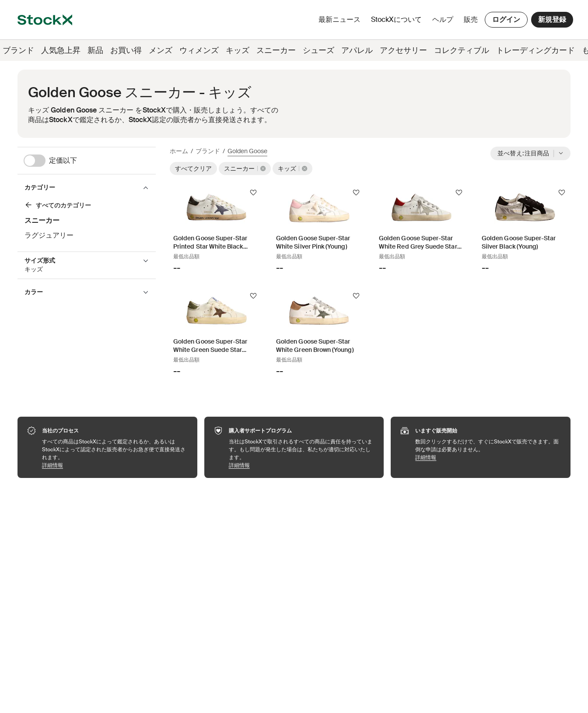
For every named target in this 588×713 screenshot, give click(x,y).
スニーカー (276, 50)
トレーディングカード (535, 50)
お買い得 (126, 50)
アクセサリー (403, 50)
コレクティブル (462, 50)
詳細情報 (115, 465)
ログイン (506, 19)
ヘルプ (443, 19)
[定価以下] (90, 161)
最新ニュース (339, 19)
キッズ (238, 50)
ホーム (179, 151)
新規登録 (552, 19)
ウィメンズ (199, 50)
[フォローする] (253, 193)
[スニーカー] (83, 206)
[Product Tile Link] (216, 230)
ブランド (208, 151)
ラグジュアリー (49, 235)
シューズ (318, 50)
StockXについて (398, 22)
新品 (95, 50)
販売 (471, 19)
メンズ (161, 50)
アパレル (357, 50)
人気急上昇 (61, 50)
